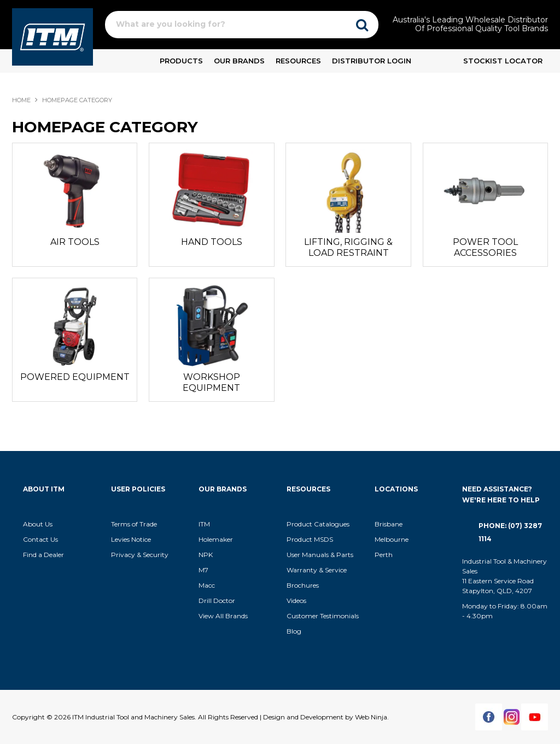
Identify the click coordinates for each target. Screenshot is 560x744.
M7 (203, 570)
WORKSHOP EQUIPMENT (211, 382)
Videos (296, 601)
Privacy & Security (141, 555)
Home (21, 100)
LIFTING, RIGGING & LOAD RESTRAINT (348, 247)
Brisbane (389, 524)
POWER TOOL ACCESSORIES (485, 247)
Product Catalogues (318, 524)
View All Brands (223, 616)
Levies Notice (131, 539)
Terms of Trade (134, 524)
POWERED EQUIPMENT (75, 377)
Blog (294, 631)
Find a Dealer (43, 555)
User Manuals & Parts (320, 555)
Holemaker (216, 539)
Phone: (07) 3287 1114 (510, 532)
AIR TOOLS (75, 242)
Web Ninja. (372, 717)
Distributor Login (372, 61)
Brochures (303, 585)
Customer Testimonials (323, 616)
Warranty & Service (317, 570)
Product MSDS (310, 539)
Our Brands (239, 61)
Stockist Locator (503, 61)
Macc (207, 585)
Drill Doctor (217, 601)
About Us (38, 524)
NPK (206, 555)
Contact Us (40, 539)
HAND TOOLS (212, 242)
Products (181, 61)
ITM (204, 524)
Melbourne (392, 539)
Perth (384, 555)
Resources (298, 61)
